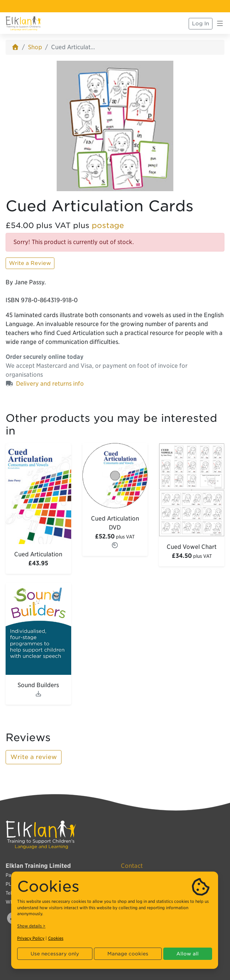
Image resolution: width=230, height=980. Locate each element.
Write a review (34, 757)
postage (108, 225)
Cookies (56, 938)
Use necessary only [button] (55, 954)
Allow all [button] (188, 954)
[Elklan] (23, 23)
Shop (35, 47)
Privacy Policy (31, 938)
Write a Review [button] (30, 263)
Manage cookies (128, 954)
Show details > (31, 926)
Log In (201, 23)
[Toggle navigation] (220, 23)
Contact (132, 866)
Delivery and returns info (50, 384)
